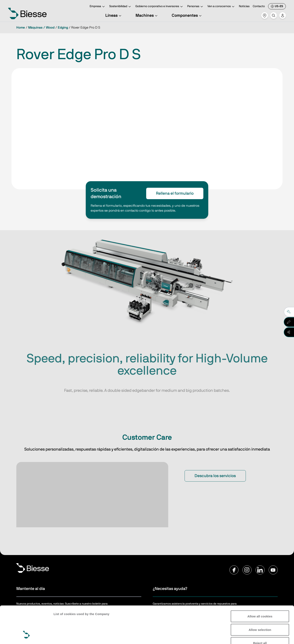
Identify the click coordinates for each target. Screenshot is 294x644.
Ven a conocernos (222, 7)
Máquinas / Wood (41, 28)
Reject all (260, 611)
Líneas (114, 16)
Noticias (244, 6)
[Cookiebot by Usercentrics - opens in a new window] (26, 636)
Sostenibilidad (121, 7)
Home (21, 28)
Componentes (187, 16)
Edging (63, 28)
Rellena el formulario (175, 193)
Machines (147, 16)
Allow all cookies (260, 584)
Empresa (98, 7)
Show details (63, 636)
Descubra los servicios (215, 476)
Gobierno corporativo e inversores (160, 7)
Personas (196, 7)
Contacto (259, 6)
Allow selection (260, 598)
